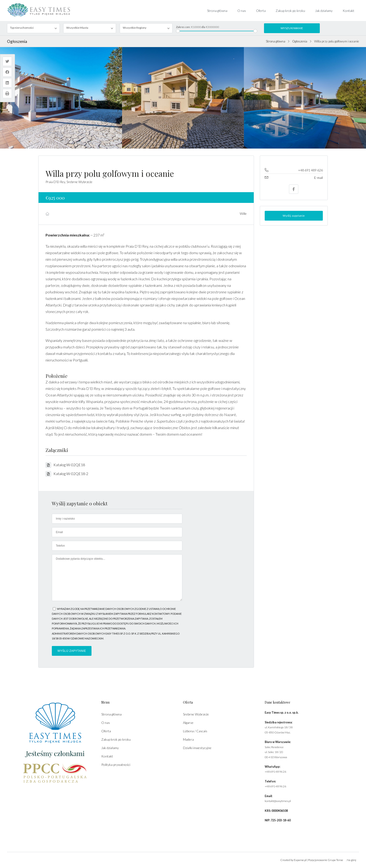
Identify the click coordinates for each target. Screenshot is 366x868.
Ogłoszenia (300, 41)
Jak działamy (324, 11)
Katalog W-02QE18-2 (67, 474)
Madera (188, 739)
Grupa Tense (335, 860)
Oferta (261, 11)
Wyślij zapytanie (294, 216)
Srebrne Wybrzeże (196, 714)
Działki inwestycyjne (197, 748)
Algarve (188, 723)
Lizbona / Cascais (195, 731)
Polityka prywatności (116, 765)
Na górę (352, 860)
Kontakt (348, 11)
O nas (242, 11)
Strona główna (217, 11)
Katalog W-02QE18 (65, 465)
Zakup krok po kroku (290, 11)
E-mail (318, 178)
